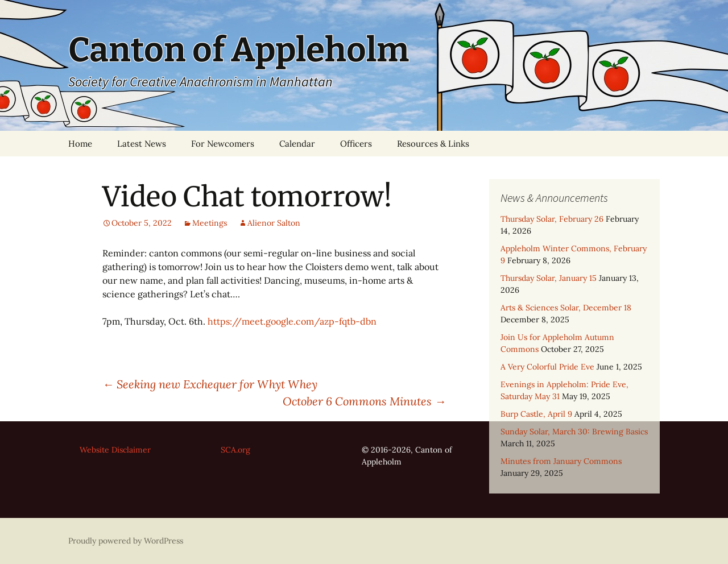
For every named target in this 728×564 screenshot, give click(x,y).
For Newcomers (223, 144)
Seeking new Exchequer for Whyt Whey (211, 384)
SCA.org (235, 450)
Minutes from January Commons (561, 461)
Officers (356, 144)
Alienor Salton (274, 223)
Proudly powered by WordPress (126, 541)
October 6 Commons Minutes (364, 401)
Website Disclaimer (115, 450)
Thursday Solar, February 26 (552, 219)
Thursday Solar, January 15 (549, 278)
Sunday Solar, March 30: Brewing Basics (574, 432)
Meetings (210, 223)
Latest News (142, 144)
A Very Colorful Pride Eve (547, 367)
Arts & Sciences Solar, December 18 (566, 308)
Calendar (297, 144)
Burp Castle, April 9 (536, 414)
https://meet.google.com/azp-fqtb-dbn (292, 321)
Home (80, 144)
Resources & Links (433, 144)
